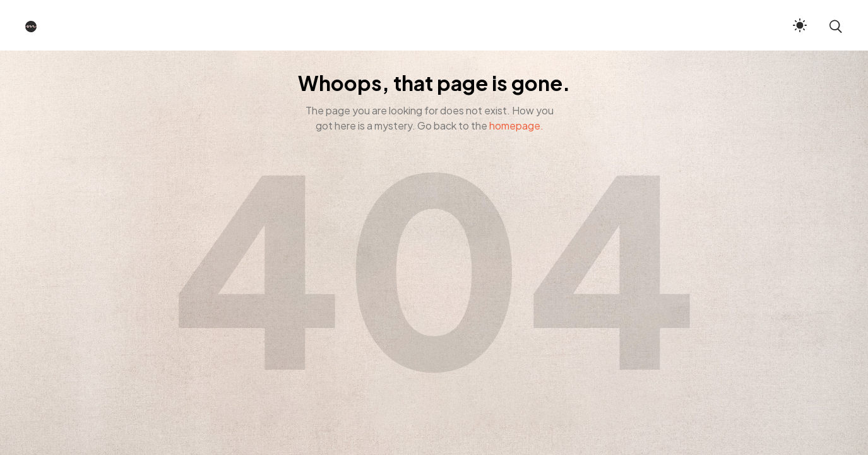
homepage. (516, 125)
